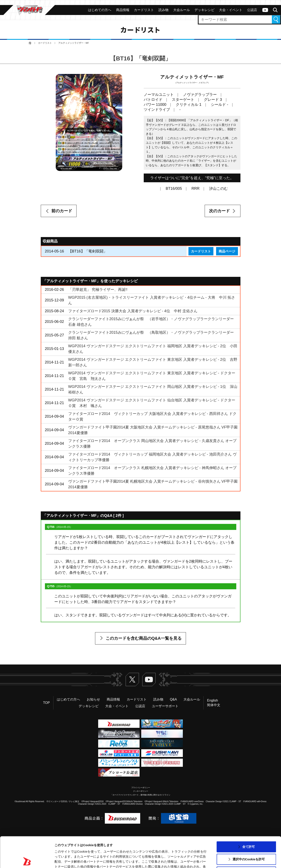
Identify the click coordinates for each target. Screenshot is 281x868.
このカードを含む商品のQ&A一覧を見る (144, 638)
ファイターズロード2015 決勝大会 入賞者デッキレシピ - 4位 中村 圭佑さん (133, 311)
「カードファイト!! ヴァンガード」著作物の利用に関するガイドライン (140, 795)
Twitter (132, 679)
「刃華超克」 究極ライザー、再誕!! (98, 290)
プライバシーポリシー (141, 788)
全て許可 (249, 816)
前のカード (62, 211)
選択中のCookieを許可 (249, 829)
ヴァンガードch (265, 10)
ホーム (30, 43)
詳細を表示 (201, 860)
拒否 (249, 841)
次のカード (219, 211)
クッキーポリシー (141, 791)
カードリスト (45, 43)
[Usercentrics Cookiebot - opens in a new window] (27, 860)
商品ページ (227, 251)
